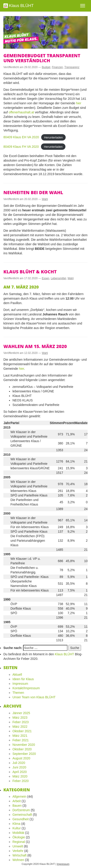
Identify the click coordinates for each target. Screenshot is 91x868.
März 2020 (20, 776)
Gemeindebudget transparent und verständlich (42, 58)
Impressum (20, 684)
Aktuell (17, 675)
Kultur (17, 828)
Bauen (17, 806)
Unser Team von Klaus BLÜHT (34, 697)
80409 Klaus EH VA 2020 (21, 137)
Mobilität (18, 833)
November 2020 (24, 745)
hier (79, 103)
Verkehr (18, 851)
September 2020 (24, 754)
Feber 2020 (21, 781)
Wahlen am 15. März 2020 (35, 346)
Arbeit (17, 801)
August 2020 (21, 758)
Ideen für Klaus (23, 679)
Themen (18, 693)
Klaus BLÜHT (19, 6)
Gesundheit (21, 819)
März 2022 (20, 727)
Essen (46, 278)
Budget (46, 67)
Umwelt (18, 846)
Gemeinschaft (22, 815)
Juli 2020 (19, 763)
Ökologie (19, 837)
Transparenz (72, 67)
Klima (16, 824)
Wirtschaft (19, 855)
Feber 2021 (21, 740)
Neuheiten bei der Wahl (33, 192)
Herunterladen (53, 137)
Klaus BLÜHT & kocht (30, 272)
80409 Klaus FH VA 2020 (21, 147)
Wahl (45, 199)
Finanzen (57, 67)
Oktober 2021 (22, 731)
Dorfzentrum (21, 810)
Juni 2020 (19, 767)
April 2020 (20, 772)
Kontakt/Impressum (26, 688)
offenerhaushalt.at (21, 112)
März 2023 (20, 718)
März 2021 (20, 736)
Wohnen (18, 860)
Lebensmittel (58, 278)
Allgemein (19, 796)
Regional (19, 842)
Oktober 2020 (22, 749)
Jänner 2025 (21, 713)
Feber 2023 (21, 722)
